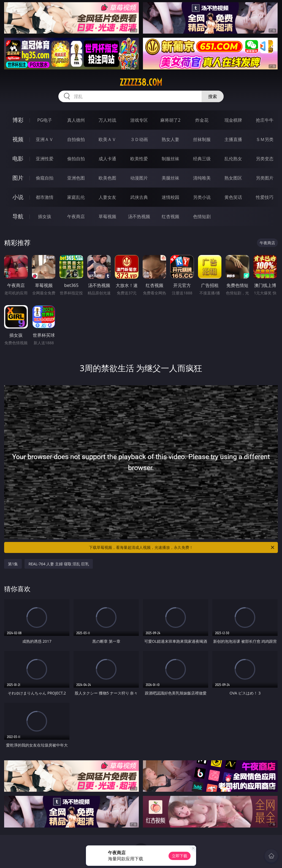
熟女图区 (233, 178)
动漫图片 (139, 178)
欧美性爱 (139, 159)
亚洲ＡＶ (45, 139)
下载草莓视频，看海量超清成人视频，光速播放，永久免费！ (182, 547)
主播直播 (233, 139)
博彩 (18, 120)
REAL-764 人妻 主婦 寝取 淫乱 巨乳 (59, 564)
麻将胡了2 (170, 120)
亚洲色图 (76, 178)
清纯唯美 (202, 178)
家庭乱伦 (76, 197)
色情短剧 (202, 216)
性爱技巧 (265, 197)
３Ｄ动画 (139, 139)
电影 (18, 158)
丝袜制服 (202, 139)
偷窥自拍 (45, 178)
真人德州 (76, 120)
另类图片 (265, 178)
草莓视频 (107, 216)
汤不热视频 (139, 216)
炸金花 (202, 120)
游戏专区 (139, 120)
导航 (18, 216)
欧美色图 (107, 178)
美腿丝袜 (170, 178)
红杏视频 (170, 216)
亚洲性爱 (45, 159)
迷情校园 (170, 197)
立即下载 (180, 856)
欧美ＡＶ (107, 139)
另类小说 (202, 197)
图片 (18, 178)
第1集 (13, 564)
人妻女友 (107, 197)
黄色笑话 (233, 197)
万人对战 (107, 120)
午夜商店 (76, 216)
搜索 (213, 96)
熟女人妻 (170, 139)
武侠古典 (139, 197)
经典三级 (202, 159)
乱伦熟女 (233, 159)
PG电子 (44, 120)
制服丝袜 (170, 159)
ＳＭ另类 (265, 139)
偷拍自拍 (76, 159)
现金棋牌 (233, 120)
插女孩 (45, 216)
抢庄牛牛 (265, 120)
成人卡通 (107, 159)
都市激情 (45, 197)
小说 (18, 197)
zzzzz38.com (141, 82)
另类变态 (265, 159)
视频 (18, 139)
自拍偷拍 (76, 139)
